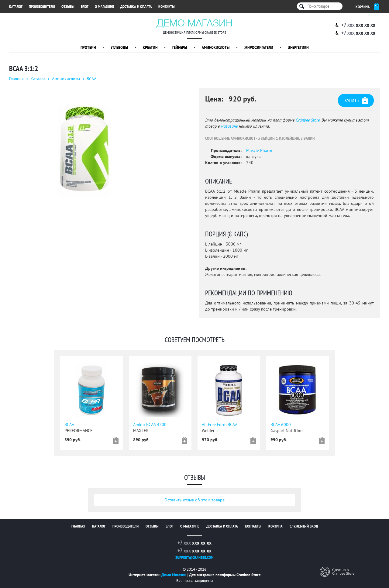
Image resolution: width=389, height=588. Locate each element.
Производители (42, 7)
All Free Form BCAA (220, 425)
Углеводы (119, 47)
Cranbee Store (308, 120)
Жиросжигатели (259, 47)
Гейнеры (180, 47)
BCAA (91, 79)
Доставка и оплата (136, 7)
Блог (85, 7)
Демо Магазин (195, 23)
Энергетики (298, 47)
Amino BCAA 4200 (150, 425)
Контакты (167, 7)
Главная (16, 79)
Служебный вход (304, 526)
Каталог (16, 7)
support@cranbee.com (194, 557)
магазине (229, 126)
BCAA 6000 (281, 425)
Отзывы (68, 7)
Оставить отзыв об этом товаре (194, 500)
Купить (356, 100)
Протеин (88, 47)
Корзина (275, 526)
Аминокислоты (216, 47)
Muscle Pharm (259, 150)
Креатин (150, 47)
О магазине (104, 7)
